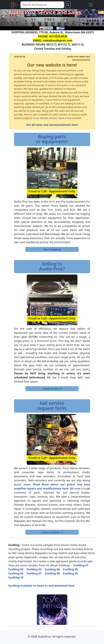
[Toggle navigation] (91, 5)
